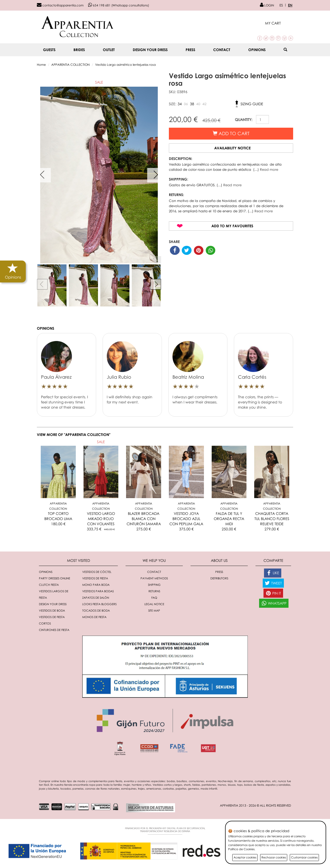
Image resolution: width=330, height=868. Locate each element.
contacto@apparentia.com (60, 5)
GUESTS (49, 50)
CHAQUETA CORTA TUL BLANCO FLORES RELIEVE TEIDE (272, 519)
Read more (269, 169)
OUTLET (109, 50)
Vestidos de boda (52, 610)
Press (190, 50)
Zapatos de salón (96, 598)
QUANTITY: (244, 120)
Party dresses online (55, 578)
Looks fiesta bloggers (99, 604)
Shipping (154, 585)
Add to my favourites (232, 226)
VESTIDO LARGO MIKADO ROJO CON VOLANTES (101, 519)
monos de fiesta (94, 617)
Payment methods (154, 578)
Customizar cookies (304, 857)
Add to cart (231, 133)
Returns (154, 591)
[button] (279, 23)
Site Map (154, 610)
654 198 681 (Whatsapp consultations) (119, 5)
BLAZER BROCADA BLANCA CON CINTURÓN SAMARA (144, 519)
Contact (222, 50)
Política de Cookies (241, 849)
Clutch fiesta (49, 585)
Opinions (257, 50)
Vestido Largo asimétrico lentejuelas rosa (125, 65)
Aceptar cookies (245, 857)
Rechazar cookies (274, 857)
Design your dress (150, 50)
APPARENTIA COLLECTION (71, 65)
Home (41, 65)
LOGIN (267, 5)
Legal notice (154, 604)
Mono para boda (96, 585)
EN (290, 5)
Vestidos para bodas (98, 591)
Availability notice (232, 148)
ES (281, 5)
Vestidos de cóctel (97, 572)
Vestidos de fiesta (95, 578)
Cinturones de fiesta (54, 630)
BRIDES (79, 50)
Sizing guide (252, 104)
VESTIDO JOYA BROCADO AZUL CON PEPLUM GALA (186, 519)
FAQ (154, 598)
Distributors (219, 578)
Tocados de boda (96, 610)
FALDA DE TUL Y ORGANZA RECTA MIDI (229, 519)
